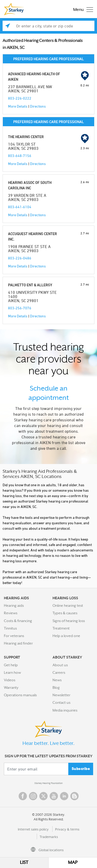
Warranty (11, 687)
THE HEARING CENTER (26, 137)
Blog (56, 687)
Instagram (33, 796)
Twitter (43, 796)
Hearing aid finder (18, 643)
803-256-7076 (20, 308)
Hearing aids (14, 605)
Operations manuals (20, 695)
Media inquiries (65, 710)
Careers (59, 672)
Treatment (61, 628)
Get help (11, 665)
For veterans (14, 636)
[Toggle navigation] (82, 9)
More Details (18, 106)
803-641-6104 (20, 207)
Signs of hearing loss (69, 621)
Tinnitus (10, 628)
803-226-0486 (20, 258)
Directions (38, 106)
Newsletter (61, 695)
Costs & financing (18, 621)
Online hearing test (68, 605)
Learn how (12, 672)
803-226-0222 (20, 98)
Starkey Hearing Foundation (48, 783)
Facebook (23, 796)
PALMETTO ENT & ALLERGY (30, 285)
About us (60, 665)
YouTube (54, 796)
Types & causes (65, 613)
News (57, 680)
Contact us (61, 702)
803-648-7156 (20, 156)
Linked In (64, 796)
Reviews (11, 613)
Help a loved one (66, 636)
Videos (10, 680)
